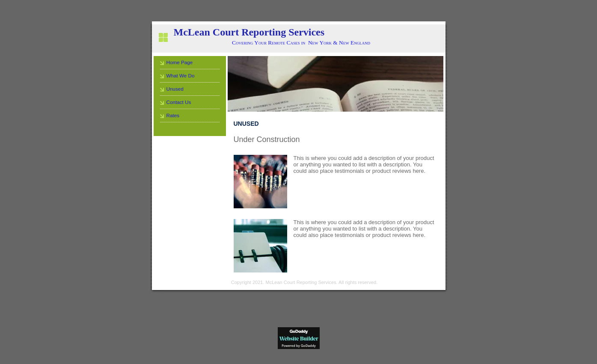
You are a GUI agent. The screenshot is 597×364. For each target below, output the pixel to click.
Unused (175, 89)
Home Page (180, 62)
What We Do (181, 75)
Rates (173, 115)
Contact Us (179, 102)
